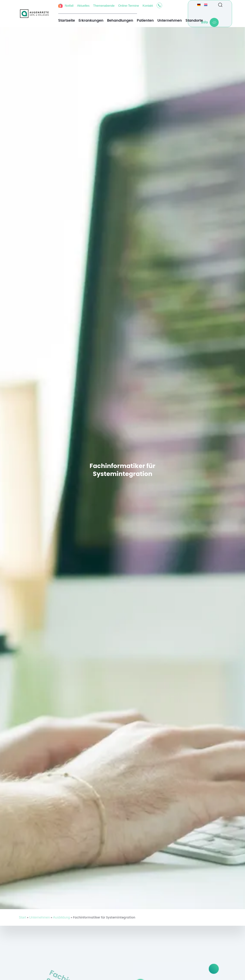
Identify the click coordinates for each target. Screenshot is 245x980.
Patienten (145, 21)
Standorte (194, 21)
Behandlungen (120, 21)
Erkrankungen (91, 21)
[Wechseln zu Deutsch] (199, 5)
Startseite (67, 21)
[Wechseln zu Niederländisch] (206, 5)
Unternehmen (170, 21)
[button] (219, 5)
